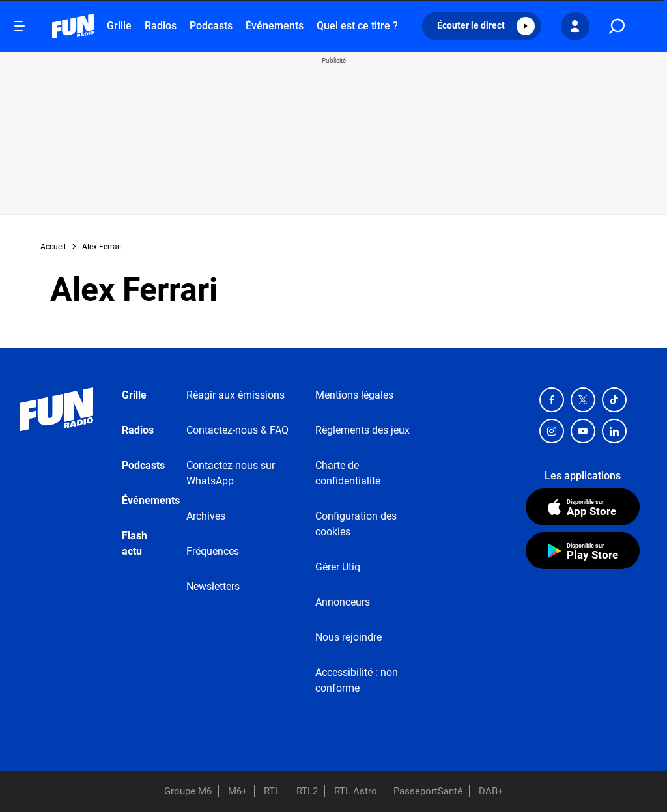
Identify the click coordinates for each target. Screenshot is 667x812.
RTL (272, 791)
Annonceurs (343, 602)
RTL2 (307, 791)
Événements (275, 26)
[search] (617, 26)
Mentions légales (354, 395)
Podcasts (211, 26)
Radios (161, 26)
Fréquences (213, 551)
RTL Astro (356, 791)
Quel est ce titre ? (357, 26)
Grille (119, 26)
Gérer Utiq (338, 567)
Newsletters (213, 586)
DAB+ (491, 791)
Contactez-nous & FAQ (237, 430)
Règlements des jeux (362, 430)
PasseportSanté (428, 791)
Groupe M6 (188, 791)
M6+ (238, 791)
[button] (482, 26)
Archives (206, 516)
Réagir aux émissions (235, 395)
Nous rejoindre (348, 637)
